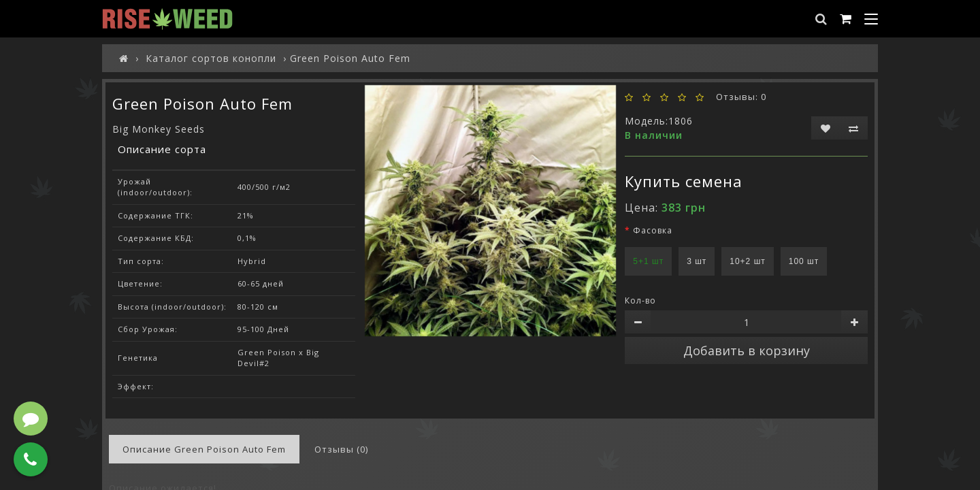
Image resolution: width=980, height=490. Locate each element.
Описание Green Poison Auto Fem (204, 449)
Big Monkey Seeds (159, 129)
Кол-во (640, 300)
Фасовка (653, 230)
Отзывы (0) (341, 449)
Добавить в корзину (747, 350)
